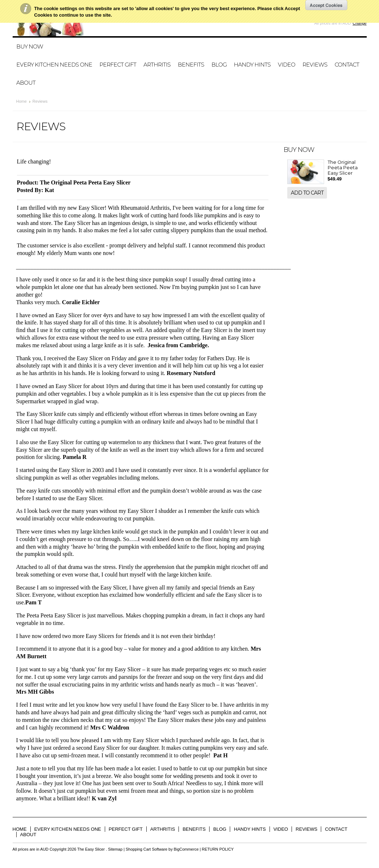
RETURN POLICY (218, 849)
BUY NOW (30, 46)
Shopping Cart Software (147, 849)
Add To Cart (307, 193)
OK (326, 5)
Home (21, 101)
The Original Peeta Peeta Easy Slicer (343, 168)
